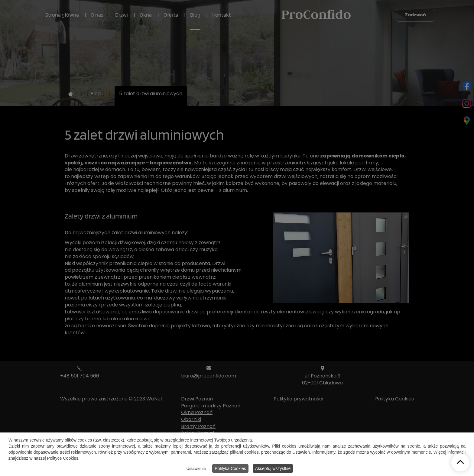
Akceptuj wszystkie (273, 469)
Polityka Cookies (230, 469)
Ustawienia (196, 470)
